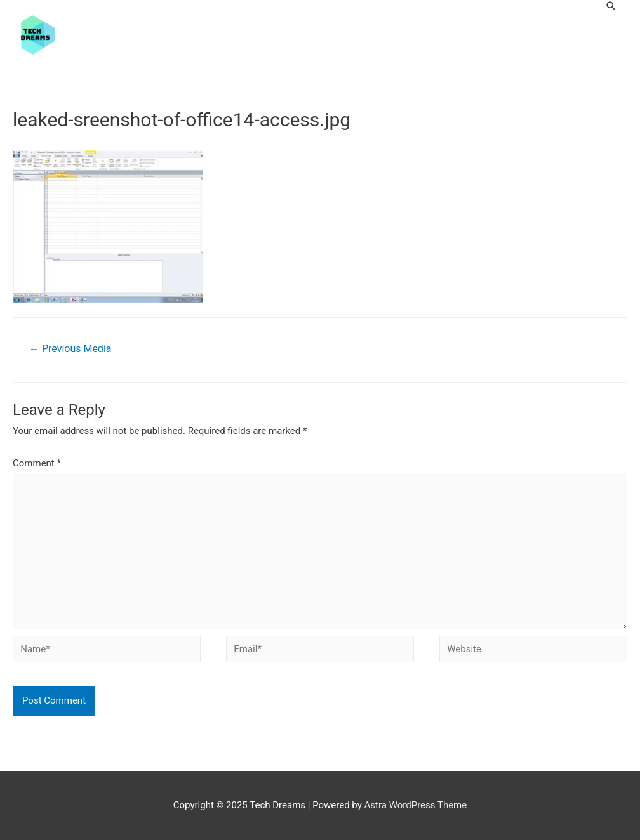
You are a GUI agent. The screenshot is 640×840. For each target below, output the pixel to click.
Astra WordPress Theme (416, 805)
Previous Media (70, 349)
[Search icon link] (611, 6)
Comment (37, 463)
